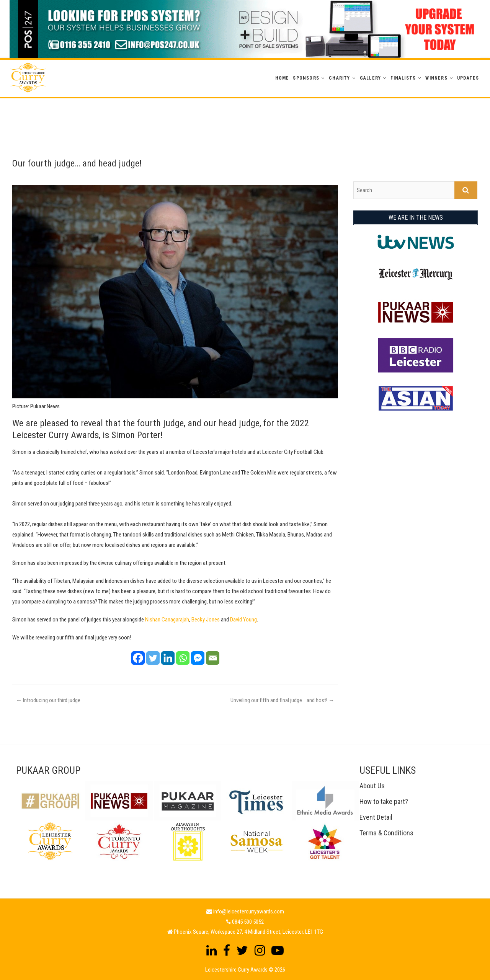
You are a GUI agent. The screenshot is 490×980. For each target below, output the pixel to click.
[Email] (213, 658)
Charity (339, 78)
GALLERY (370, 78)
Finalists (403, 78)
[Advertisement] (245, 116)
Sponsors (306, 78)
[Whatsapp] (183, 658)
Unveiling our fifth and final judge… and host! (282, 700)
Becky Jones (206, 620)
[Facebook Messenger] (198, 658)
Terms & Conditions (386, 833)
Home (282, 78)
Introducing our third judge (48, 700)
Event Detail (376, 817)
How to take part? (384, 801)
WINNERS (436, 78)
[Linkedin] (168, 658)
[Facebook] (138, 658)
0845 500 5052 (248, 922)
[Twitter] (153, 658)
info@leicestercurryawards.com (249, 912)
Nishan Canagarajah (167, 620)
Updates (468, 78)
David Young (243, 620)
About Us (372, 786)
